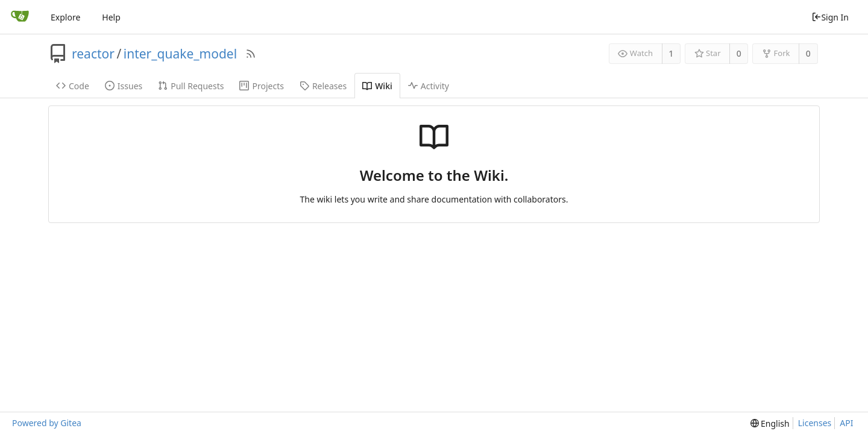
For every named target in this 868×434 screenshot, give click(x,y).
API (846, 423)
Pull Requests (191, 86)
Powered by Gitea (47, 423)
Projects (261, 86)
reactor (93, 54)
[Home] (20, 17)
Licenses (815, 423)
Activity (429, 86)
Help (111, 17)
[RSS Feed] (251, 54)
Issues (124, 86)
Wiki (377, 86)
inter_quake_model (180, 54)
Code (73, 86)
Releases (323, 86)
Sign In (830, 17)
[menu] (770, 423)
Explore (65, 17)
